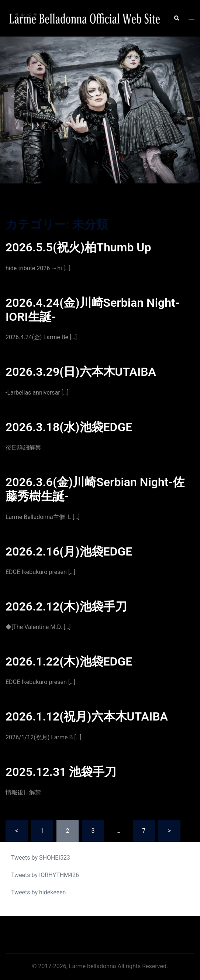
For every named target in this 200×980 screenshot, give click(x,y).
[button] (176, 18)
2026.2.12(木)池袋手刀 (66, 606)
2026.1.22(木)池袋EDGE (69, 661)
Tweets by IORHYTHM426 (45, 875)
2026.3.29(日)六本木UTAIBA (81, 372)
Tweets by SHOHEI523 (41, 858)
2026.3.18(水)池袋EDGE (69, 427)
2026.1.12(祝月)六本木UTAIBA (87, 716)
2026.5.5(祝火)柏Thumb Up (78, 247)
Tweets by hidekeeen (38, 892)
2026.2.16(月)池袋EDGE (69, 551)
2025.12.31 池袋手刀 (61, 772)
